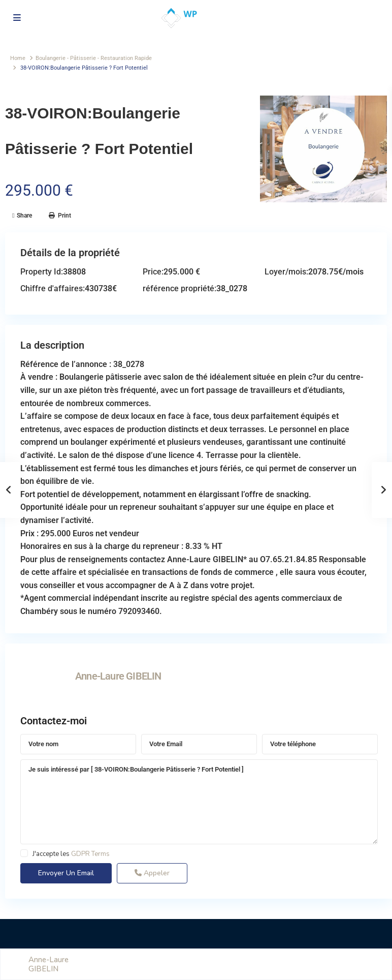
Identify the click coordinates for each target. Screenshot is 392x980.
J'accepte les (71, 854)
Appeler (152, 873)
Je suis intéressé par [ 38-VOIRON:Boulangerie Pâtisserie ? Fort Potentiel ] (199, 802)
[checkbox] (24, 853)
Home (18, 58)
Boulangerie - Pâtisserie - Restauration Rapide (94, 58)
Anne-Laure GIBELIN (118, 676)
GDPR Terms (90, 854)
